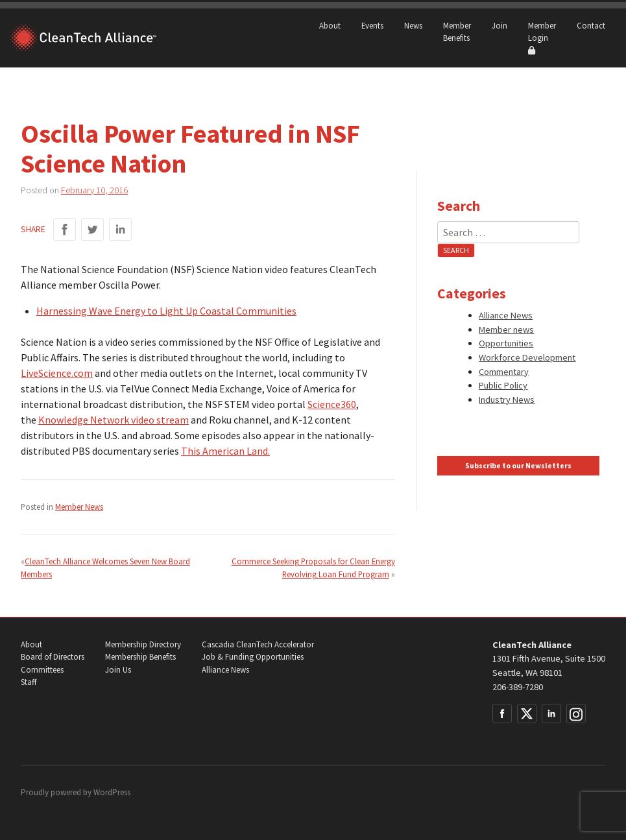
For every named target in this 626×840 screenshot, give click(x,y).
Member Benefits (457, 31)
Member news (506, 330)
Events (372, 25)
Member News (79, 507)
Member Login (542, 38)
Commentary (504, 372)
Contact (591, 25)
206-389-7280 (518, 687)
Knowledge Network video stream (114, 420)
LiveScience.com (57, 373)
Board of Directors (53, 657)
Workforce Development (527, 357)
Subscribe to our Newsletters (518, 466)
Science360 (332, 404)
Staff (29, 682)
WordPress (112, 792)
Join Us (118, 670)
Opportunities (506, 343)
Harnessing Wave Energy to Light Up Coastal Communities (166, 311)
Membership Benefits (140, 657)
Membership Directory (143, 644)
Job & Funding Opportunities (253, 657)
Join (500, 25)
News (413, 25)
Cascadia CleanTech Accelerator (258, 644)
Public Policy (503, 385)
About (330, 25)
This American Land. (225, 451)
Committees (42, 670)
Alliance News (506, 315)
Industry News (507, 400)
